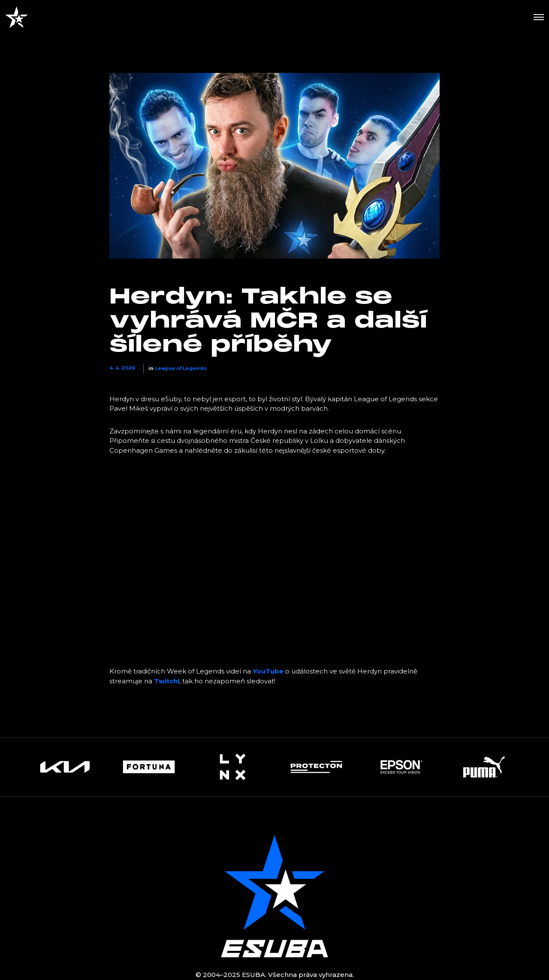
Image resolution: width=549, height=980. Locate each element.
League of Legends (181, 368)
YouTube (268, 671)
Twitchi (167, 681)
